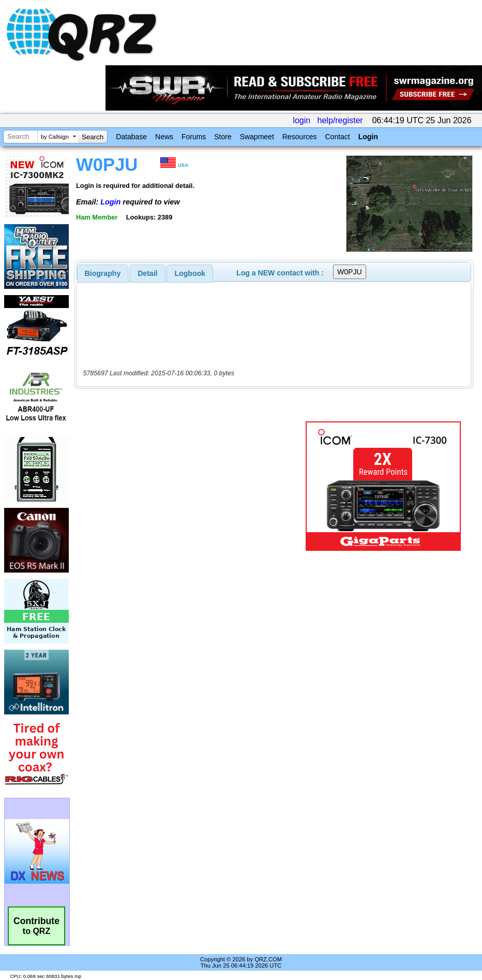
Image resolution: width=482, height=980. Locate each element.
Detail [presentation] (147, 273)
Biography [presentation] (103, 273)
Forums (194, 137)
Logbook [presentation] (190, 273)
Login (368, 137)
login (302, 120)
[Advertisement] (192, 486)
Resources (300, 137)
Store (223, 137)
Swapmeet (257, 137)
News (164, 137)
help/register (340, 120)
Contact (337, 137)
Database (131, 137)
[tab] (103, 273)
